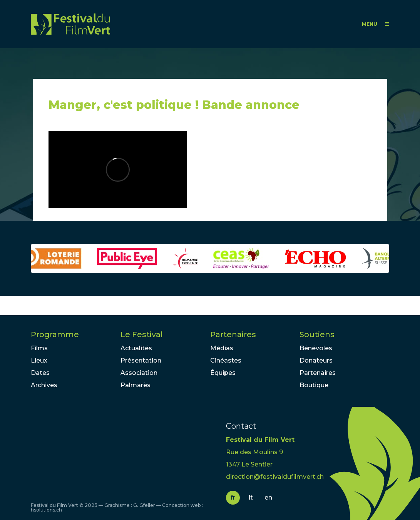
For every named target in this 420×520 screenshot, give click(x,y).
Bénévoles (316, 348)
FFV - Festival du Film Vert (70, 24)
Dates (40, 373)
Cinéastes (226, 360)
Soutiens (317, 334)
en (268, 497)
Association (139, 373)
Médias (222, 348)
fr (233, 497)
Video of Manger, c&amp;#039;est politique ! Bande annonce (118, 170)
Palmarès (136, 385)
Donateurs (316, 360)
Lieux (39, 360)
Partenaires (233, 334)
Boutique (314, 385)
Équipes (223, 373)
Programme (55, 334)
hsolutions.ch (46, 510)
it (251, 497)
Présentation (141, 360)
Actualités (136, 348)
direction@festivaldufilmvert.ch (275, 477)
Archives (44, 385)
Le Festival (142, 334)
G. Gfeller (144, 505)
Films (39, 348)
